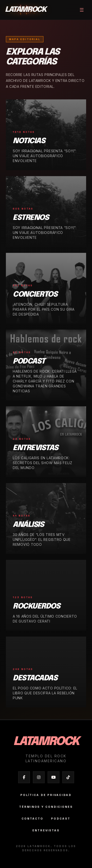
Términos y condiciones (46, 807)
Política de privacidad (46, 795)
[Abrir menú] (82, 10)
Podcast (61, 819)
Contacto (32, 819)
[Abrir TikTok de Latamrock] (68, 777)
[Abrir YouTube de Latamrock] (53, 777)
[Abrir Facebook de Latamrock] (24, 777)
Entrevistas (46, 830)
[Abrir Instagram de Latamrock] (39, 777)
